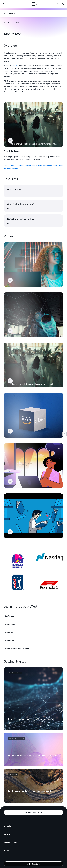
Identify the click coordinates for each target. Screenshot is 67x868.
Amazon (15, 66)
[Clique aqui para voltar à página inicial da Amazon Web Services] (33, 4)
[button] (33, 13)
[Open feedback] (65, 434)
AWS (5, 22)
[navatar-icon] (63, 4)
